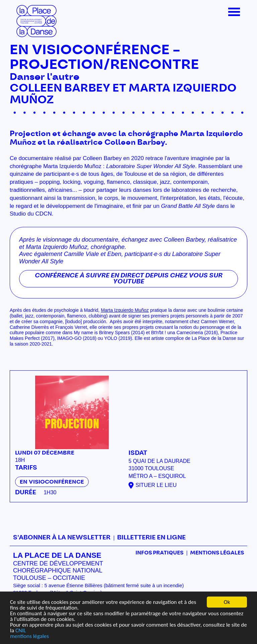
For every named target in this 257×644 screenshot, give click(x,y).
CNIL (21, 630)
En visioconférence (52, 482)
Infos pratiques (159, 553)
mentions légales (29, 636)
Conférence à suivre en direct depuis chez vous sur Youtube (129, 279)
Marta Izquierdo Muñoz (125, 310)
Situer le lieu (156, 485)
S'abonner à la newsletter (62, 538)
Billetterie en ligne (151, 538)
